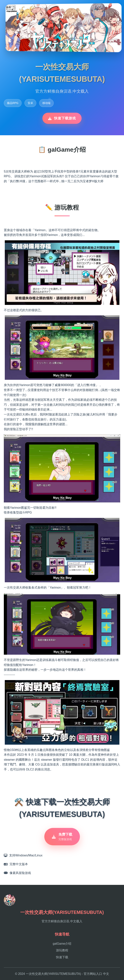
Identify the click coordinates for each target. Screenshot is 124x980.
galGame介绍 (62, 944)
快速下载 (62, 957)
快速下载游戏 (62, 118)
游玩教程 (62, 950)
